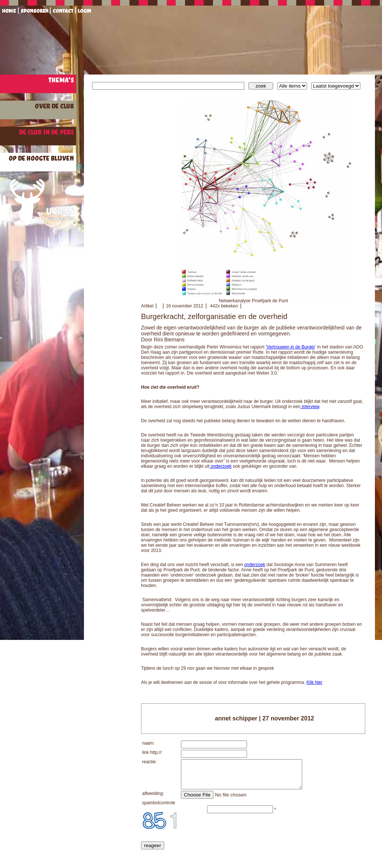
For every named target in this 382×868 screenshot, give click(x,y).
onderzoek (220, 466)
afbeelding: (153, 799)
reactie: (149, 762)
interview (310, 407)
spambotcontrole (159, 808)
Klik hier (315, 682)
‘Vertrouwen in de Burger (290, 347)
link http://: (152, 752)
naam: (148, 743)
